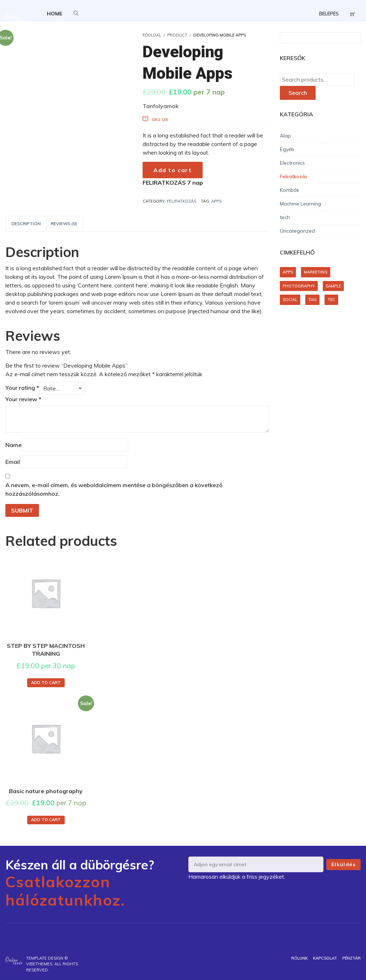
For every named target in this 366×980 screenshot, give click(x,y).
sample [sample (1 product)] (333, 286)
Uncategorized (297, 231)
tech (285, 217)
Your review (23, 399)
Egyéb (287, 149)
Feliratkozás (182, 201)
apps (216, 201)
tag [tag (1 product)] (312, 300)
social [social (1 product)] (290, 300)
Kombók (290, 190)
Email (13, 462)
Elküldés (343, 864)
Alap (285, 136)
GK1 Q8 (160, 119)
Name (13, 445)
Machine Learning (300, 204)
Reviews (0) (64, 224)
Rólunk (300, 958)
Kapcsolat (325, 958)
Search (298, 93)
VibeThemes (39, 964)
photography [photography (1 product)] (299, 286)
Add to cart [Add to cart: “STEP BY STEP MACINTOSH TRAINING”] (46, 683)
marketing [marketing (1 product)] (316, 272)
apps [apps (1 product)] (288, 272)
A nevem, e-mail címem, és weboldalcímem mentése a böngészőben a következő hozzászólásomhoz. (114, 489)
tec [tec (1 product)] (331, 300)
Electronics (292, 163)
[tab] (26, 224)
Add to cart (173, 170)
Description (26, 224)
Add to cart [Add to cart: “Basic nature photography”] (46, 820)
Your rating (22, 388)
